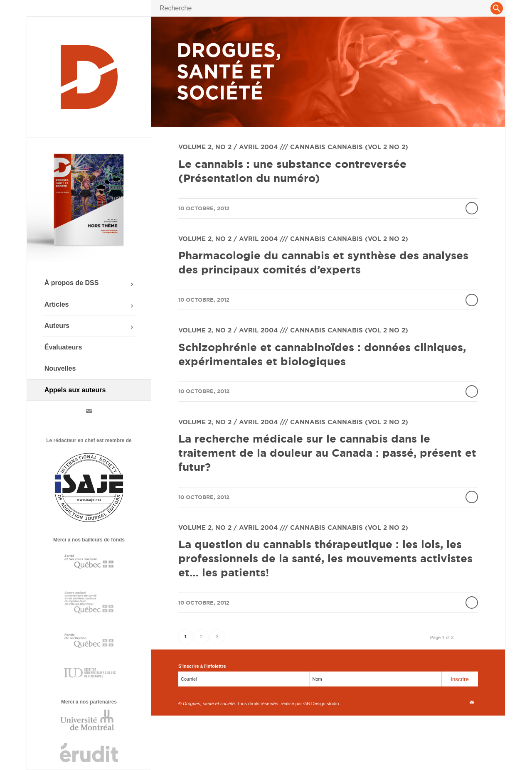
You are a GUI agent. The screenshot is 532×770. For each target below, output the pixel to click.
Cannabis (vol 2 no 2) (368, 147)
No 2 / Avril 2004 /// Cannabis (270, 147)
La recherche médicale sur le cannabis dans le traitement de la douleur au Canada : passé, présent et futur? (327, 453)
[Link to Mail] (89, 411)
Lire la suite (472, 208)
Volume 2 (195, 147)
